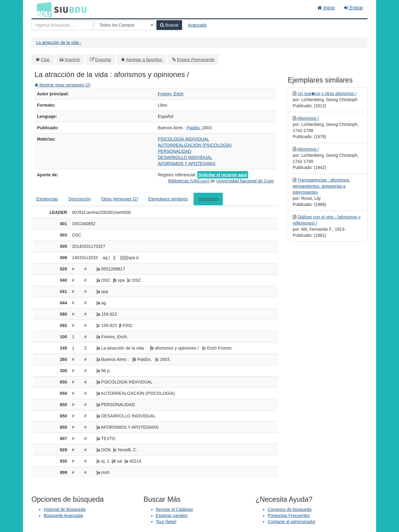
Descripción (80, 199)
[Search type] (124, 25)
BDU (42, 9)
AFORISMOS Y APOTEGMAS (187, 163)
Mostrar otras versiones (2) (62, 85)
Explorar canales (172, 515)
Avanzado (197, 25)
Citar (46, 60)
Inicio (326, 8)
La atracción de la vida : (59, 42)
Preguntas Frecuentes (289, 515)
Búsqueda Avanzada (63, 515)
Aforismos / (308, 118)
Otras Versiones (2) (120, 199)
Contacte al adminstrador (291, 522)
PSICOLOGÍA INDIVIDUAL (184, 139)
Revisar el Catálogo (174, 509)
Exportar (103, 60)
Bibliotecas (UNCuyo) (189, 181)
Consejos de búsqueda (289, 509)
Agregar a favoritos (144, 60)
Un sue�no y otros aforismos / (327, 94)
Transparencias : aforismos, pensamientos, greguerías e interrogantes (321, 186)
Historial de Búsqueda (65, 509)
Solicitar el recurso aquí (223, 175)
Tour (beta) (166, 522)
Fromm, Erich (171, 94)
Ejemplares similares (168, 199)
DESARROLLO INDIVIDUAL (185, 157)
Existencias (47, 199)
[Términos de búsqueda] (62, 25)
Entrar (353, 8)
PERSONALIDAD (175, 151)
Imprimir (72, 60)
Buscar (169, 25)
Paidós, (194, 128)
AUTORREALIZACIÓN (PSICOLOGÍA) (195, 145)
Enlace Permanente (196, 60)
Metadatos (208, 199)
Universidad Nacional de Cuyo (245, 181)
